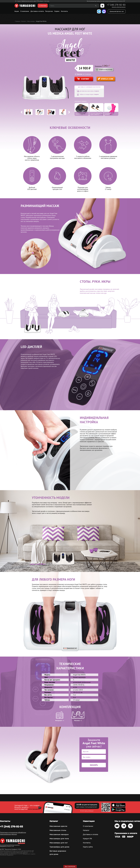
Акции (17, 11)
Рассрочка (49, 11)
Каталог (86, 830)
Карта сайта (88, 847)
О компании (25, 11)
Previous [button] (22, 112)
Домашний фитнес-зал (117, 11)
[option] (28, 112)
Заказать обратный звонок (119, 7)
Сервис (57, 11)
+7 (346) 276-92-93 (11, 826)
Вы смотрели (70, 867)
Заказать (94, 765)
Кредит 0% (87, 839)
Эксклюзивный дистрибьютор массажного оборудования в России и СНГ (106, 1)
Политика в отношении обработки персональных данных (13, 833)
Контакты (64, 11)
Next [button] (69, 112)
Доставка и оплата (37, 11)
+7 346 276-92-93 (116, 5)
